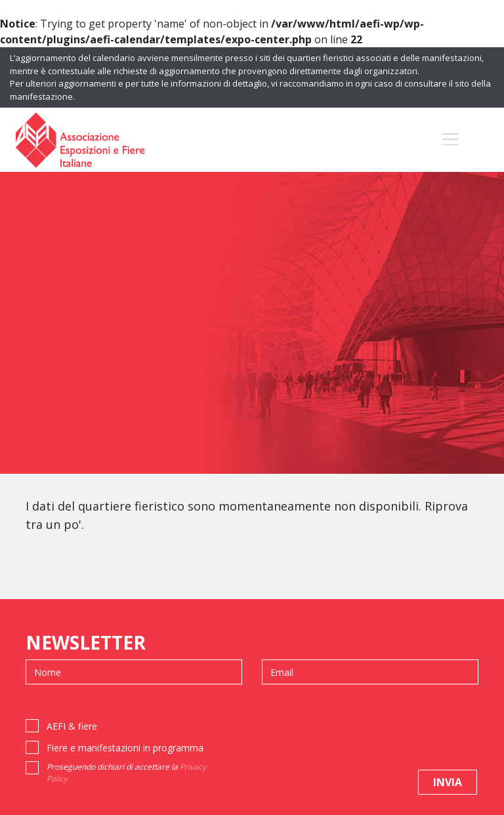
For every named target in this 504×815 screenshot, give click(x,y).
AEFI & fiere (72, 726)
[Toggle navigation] (451, 139)
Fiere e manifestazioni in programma (125, 748)
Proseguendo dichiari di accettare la (126, 773)
